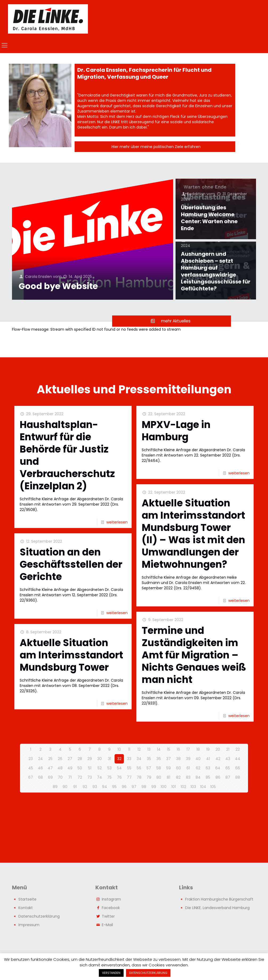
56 (139, 768)
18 (198, 749)
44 (238, 759)
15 (169, 749)
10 (119, 749)
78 (139, 777)
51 (90, 768)
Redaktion (196, 194)
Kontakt (26, 908)
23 (31, 759)
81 (168, 777)
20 (218, 749)
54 (119, 768)
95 (114, 787)
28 (80, 759)
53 (109, 768)
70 (60, 777)
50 (80, 768)
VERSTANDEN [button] (111, 973)
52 (100, 768)
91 (75, 787)
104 (203, 787)
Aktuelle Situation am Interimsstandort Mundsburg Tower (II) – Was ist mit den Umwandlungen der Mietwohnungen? (193, 534)
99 (154, 787)
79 (149, 777)
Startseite (27, 899)
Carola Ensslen (38, 277)
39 (188, 759)
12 (139, 749)
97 (134, 787)
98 (144, 787)
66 (238, 768)
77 (129, 777)
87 (228, 777)
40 (198, 759)
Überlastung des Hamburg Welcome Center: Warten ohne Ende (209, 218)
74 (100, 777)
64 (218, 768)
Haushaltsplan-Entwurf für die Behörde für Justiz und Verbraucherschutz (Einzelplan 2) (67, 455)
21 (228, 749)
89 (55, 787)
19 (208, 749)
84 (198, 777)
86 (218, 777)
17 (188, 749)
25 (50, 759)
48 (60, 768)
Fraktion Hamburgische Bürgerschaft (219, 899)
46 (40, 768)
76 (119, 777)
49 (70, 768)
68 (40, 777)
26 (60, 759)
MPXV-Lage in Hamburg (176, 431)
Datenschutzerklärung (39, 916)
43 (228, 759)
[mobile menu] (5, 45)
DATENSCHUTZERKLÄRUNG (148, 973)
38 (178, 759)
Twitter (108, 916)
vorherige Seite (134, 733)
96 (124, 787)
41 (208, 759)
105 (213, 787)
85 (208, 777)
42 (218, 759)
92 (85, 787)
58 (159, 768)
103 (193, 787)
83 (188, 777)
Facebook (111, 908)
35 (149, 759)
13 (149, 749)
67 (31, 777)
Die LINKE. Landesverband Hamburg (217, 908)
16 (178, 749)
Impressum (29, 925)
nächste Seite (134, 798)
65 (228, 768)
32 (119, 759)
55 (129, 768)
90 (65, 787)
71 (70, 777)
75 (109, 777)
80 (159, 777)
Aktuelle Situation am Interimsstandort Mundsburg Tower (71, 655)
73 (90, 777)
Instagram (111, 899)
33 (129, 759)
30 (100, 759)
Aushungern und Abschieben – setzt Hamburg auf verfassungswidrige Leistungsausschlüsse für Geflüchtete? (216, 271)
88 (238, 777)
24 (40, 759)
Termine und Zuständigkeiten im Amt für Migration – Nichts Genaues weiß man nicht (194, 655)
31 (109, 759)
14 (159, 749)
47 (50, 768)
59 (168, 768)
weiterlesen (117, 522)
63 (208, 768)
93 (95, 787)
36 (159, 759)
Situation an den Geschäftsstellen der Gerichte (71, 564)
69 (50, 777)
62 (198, 768)
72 (80, 777)
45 (31, 768)
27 (70, 759)
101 (174, 787)
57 (149, 768)
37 (168, 759)
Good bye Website (58, 286)
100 (164, 787)
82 (178, 777)
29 (90, 759)
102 (183, 787)
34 (139, 759)
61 (188, 768)
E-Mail (107, 925)
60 (178, 768)
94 (105, 787)
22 (238, 749)
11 (129, 749)
